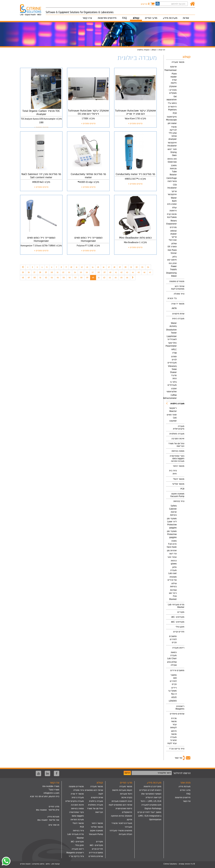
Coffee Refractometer (171, 397)
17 (109, 267)
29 (46, 272)
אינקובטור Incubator (172, 144)
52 (46, 278)
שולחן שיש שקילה (172, 664)
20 (125, 267)
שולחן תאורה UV (172, 245)
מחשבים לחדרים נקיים (173, 639)
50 (35, 278)
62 (104, 278)
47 (150, 272)
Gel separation (172, 98)
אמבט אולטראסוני (171, 390)
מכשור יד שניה (178, 304)
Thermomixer (171, 70)
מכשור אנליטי (178, 484)
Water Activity (173, 325)
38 (99, 272)
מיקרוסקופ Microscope (171, 118)
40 (110, 272)
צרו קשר (87, 18)
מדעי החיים (151, 18)
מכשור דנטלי (179, 479)
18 (114, 267)
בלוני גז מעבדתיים (172, 383)
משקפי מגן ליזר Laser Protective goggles (172, 523)
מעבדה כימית (178, 319)
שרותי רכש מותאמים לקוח (178, 288)
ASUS (174, 697)
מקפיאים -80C (178, 622)
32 (63, 272)
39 (104, 272)
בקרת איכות (127, 797)
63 (110, 278)
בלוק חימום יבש (172, 258)
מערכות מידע (170, 18)
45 (139, 272)
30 (52, 272)
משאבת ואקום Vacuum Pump (177, 495)
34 (75, 272)
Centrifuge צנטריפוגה (172, 180)
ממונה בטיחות (178, 451)
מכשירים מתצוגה (177, 281)
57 (75, 278)
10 (71, 267)
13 (87, 267)
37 (93, 272)
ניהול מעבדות (126, 794)
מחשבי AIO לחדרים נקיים (173, 680)
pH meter (172, 123)
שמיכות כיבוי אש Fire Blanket (173, 595)
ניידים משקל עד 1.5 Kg (172, 691)
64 (116, 278)
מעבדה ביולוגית (175, 403)
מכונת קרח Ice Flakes (172, 216)
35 (81, 272)
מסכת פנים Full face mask (172, 544)
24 (148, 267)
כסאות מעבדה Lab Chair (172, 655)
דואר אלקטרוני (164, 773)
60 (93, 278)
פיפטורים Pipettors (172, 108)
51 (40, 278)
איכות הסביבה (178, 439)
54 (58, 278)
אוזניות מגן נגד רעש (172, 552)
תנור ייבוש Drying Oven (172, 152)
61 (99, 278)
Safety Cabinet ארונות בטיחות (173, 510)
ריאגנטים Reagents (180, 708)
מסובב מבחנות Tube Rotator (173, 170)
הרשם (127, 773)
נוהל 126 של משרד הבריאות (176, 445)
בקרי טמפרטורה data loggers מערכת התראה (177, 458)
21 (131, 267)
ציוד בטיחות (179, 501)
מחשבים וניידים (177, 670)
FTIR (175, 353)
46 (144, 272)
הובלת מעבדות (125, 834)
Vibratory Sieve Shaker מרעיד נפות (172, 372)
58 (81, 278)
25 (23, 272)
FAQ (125, 18)
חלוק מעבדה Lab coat (172, 570)
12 (82, 267)
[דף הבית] (193, 4)
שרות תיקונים (178, 314)
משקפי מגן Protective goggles (172, 534)
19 (120, 267)
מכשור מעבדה (178, 62)
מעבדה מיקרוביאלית (179, 427)
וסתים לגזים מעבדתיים (172, 360)
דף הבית (162, 50)
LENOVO (173, 701)
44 (133, 272)
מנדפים (173, 227)
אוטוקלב (173, 86)
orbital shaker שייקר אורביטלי (173, 235)
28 (40, 272)
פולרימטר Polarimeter (171, 344)
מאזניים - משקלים (172, 91)
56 (70, 278)
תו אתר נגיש (54, 825)
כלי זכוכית (172, 298)
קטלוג (136, 18)
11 (77, 267)
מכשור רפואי (179, 466)
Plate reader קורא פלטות (174, 78)
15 (98, 267)
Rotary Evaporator (171, 222)
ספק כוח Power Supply (173, 266)
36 (87, 272)
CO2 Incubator (172, 186)
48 (23, 278)
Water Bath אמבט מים (172, 201)
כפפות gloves (174, 562)
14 (93, 267)
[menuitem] (175, 169)
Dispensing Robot (171, 274)
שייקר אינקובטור (172, 193)
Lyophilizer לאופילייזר (172, 338)
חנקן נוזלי (180, 627)
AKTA (174, 308)
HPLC (174, 349)
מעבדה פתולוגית (177, 434)
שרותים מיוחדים (177, 714)
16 (104, 267)
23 (142, 267)
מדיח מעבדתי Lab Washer (176, 606)
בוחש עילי (172, 103)
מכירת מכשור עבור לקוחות (173, 723)
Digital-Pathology (153, 809)
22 (137, 267)
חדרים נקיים (179, 632)
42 (121, 272)
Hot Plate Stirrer (172, 252)
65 (121, 278)
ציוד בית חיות (173, 472)
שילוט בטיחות (173, 585)
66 (127, 278)
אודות (186, 18)
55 (64, 278)
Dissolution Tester (171, 331)
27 (34, 272)
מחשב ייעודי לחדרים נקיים (149, 812)
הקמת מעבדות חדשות (122, 790)
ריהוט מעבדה (178, 648)
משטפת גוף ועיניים (172, 578)
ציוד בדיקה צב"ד (177, 749)
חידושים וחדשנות (107, 18)
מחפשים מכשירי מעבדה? (121, 831)
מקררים (181, 612)
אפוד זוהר (172, 557)
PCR (175, 113)
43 (127, 272)
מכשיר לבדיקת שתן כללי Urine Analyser (173, 133)
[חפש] (158, 4)
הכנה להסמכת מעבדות (122, 801)
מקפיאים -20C (178, 617)
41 (116, 272)
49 (29, 278)
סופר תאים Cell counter (172, 418)
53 (52, 278)
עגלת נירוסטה (173, 209)
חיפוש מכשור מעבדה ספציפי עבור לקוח (172, 737)
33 (69, 272)
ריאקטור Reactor (173, 410)
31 (57, 272)
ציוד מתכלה (179, 294)
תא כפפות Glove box (172, 160)
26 (29, 272)
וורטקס (173, 67)
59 (87, 278)
